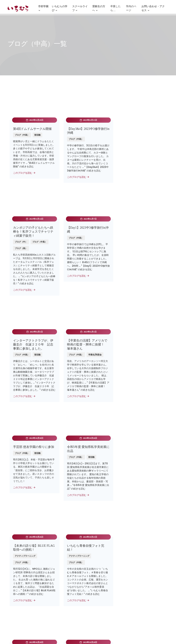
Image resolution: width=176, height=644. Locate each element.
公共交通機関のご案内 (147, 584)
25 (88, 531)
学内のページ (131, 9)
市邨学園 (43, 9)
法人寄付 (95, 583)
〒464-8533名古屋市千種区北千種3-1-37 (149, 576)
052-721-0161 (143, 594)
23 (69, 531)
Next (128, 531)
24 (78, 531)
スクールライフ (80, 9)
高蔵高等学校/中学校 (61, 578)
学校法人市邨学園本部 (62, 583)
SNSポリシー (97, 615)
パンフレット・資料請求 (103, 572)
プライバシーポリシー (102, 599)
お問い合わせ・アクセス (153, 9)
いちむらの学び (60, 9)
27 (107, 531)
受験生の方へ (99, 9)
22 (59, 531)
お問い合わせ (97, 578)
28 (117, 531)
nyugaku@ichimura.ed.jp (150, 589)
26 (98, 531)
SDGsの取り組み (99, 610)
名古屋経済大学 (58, 572)
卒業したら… (115, 9)
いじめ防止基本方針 (101, 605)
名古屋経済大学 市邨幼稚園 (65, 588)
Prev (48, 531)
